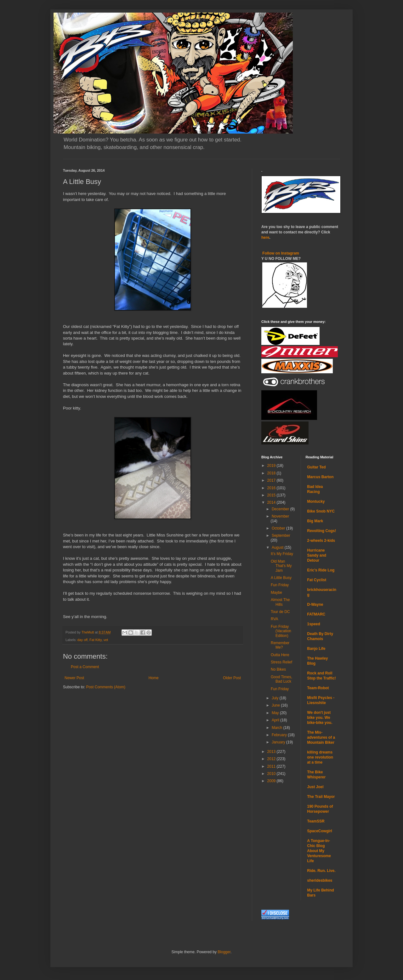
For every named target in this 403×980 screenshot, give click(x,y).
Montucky (316, 501)
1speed (314, 624)
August (278, 547)
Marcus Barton (321, 477)
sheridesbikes (320, 880)
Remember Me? (280, 645)
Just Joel (315, 787)
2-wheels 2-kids (321, 541)
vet (106, 640)
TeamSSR (316, 821)
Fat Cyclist (317, 580)
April (276, 720)
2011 (272, 766)
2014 (272, 502)
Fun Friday (280, 585)
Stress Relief (281, 662)
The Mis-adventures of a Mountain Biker (321, 737)
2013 (272, 752)
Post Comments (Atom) (106, 687)
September (281, 536)
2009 (272, 781)
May (276, 713)
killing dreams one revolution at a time (320, 757)
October (279, 528)
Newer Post (74, 678)
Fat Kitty (96, 640)
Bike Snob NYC (321, 511)
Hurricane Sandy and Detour (317, 555)
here (265, 238)
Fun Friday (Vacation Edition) (281, 631)
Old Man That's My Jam (281, 566)
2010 (272, 774)
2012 (272, 759)
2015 (272, 495)
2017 (272, 480)
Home (154, 678)
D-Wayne (315, 605)
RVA (275, 619)
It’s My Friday (282, 554)
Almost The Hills (280, 602)
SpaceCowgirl (320, 831)
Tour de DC (280, 612)
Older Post (232, 678)
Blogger (224, 952)
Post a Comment (85, 667)
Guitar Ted (317, 467)
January (279, 742)
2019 (272, 466)
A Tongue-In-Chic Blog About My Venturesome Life (319, 851)
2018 (272, 473)
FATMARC (316, 614)
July (276, 698)
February (280, 735)
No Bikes (278, 669)
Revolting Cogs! (322, 531)
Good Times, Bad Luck (281, 679)
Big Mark (315, 521)
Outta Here (280, 655)
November (280, 516)
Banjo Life (316, 649)
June (276, 705)
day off (82, 640)
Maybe (276, 593)
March (278, 728)
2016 (272, 488)
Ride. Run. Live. (321, 871)
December (281, 509)
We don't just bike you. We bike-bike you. (320, 718)
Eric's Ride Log (321, 570)
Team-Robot (318, 688)
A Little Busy (281, 578)
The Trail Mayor (321, 797)
